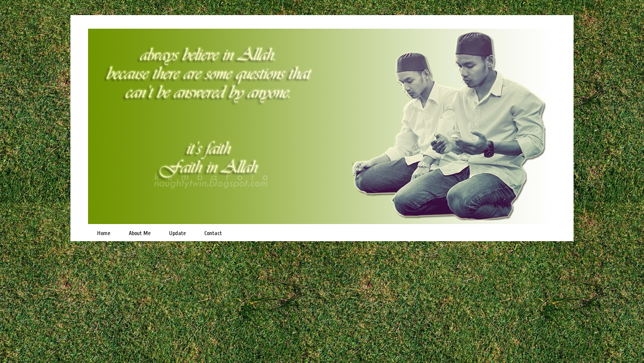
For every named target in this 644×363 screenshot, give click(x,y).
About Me (140, 233)
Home (104, 233)
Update (177, 233)
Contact (213, 233)
